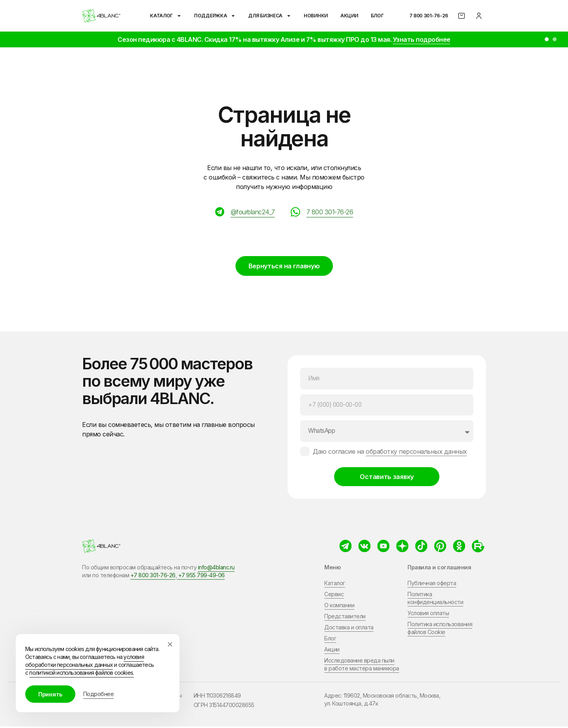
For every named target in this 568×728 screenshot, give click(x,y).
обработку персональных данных (416, 453)
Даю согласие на (390, 453)
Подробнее (99, 694)
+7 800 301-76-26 (153, 577)
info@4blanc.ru (216, 569)
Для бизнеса (270, 16)
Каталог (166, 16)
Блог (377, 16)
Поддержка (215, 16)
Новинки (316, 16)
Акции (349, 16)
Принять (50, 694)
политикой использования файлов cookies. (81, 673)
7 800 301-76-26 (429, 16)
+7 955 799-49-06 (201, 577)
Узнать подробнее (422, 39)
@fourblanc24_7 (253, 212)
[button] (547, 39)
